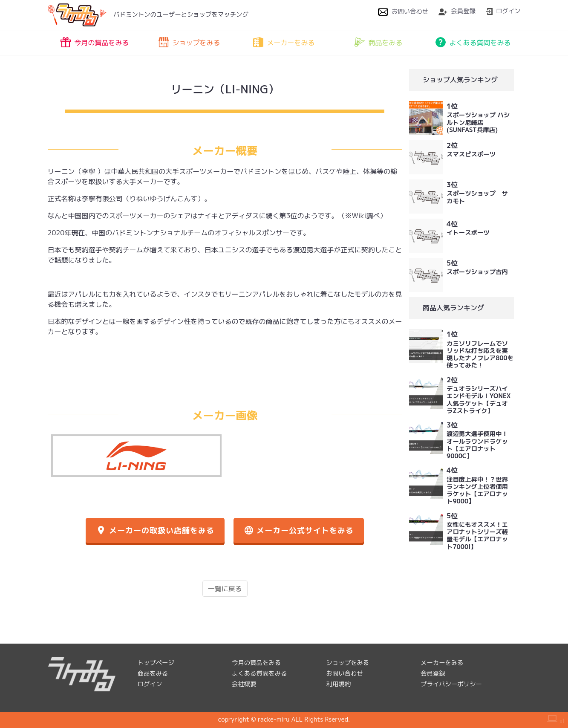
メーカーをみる (284, 42)
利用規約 (339, 684)
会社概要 (244, 684)
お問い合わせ (403, 12)
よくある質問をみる (473, 42)
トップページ (156, 663)
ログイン (503, 11)
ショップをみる (189, 42)
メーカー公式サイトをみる (299, 530)
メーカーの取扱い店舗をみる (155, 530)
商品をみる (378, 42)
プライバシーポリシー (451, 684)
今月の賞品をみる (95, 42)
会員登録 (457, 11)
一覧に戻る (225, 589)
